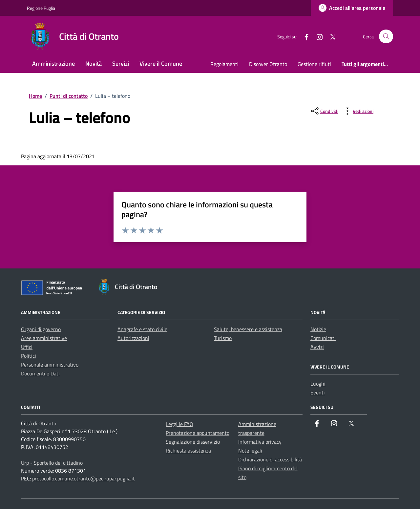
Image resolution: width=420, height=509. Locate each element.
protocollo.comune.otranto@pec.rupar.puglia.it (84, 478)
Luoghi (318, 384)
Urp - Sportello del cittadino (52, 463)
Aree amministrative (44, 338)
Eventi (318, 392)
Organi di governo (41, 329)
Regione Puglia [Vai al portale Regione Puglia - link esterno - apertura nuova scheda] (41, 8)
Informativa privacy (260, 442)
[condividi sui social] (324, 111)
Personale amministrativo (50, 365)
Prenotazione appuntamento (198, 433)
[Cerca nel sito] (386, 37)
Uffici (27, 347)
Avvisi (317, 347)
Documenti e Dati (40, 373)
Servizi (121, 64)
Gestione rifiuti (314, 64)
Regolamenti (224, 64)
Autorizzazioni (133, 338)
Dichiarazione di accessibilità (270, 459)
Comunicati (323, 338)
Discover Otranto (268, 64)
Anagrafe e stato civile (142, 329)
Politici (29, 356)
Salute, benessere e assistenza (248, 329)
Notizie (318, 329)
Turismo (223, 338)
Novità (94, 64)
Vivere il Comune (161, 64)
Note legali (250, 451)
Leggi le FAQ (179, 424)
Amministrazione (53, 64)
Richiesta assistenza (188, 451)
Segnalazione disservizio (193, 442)
